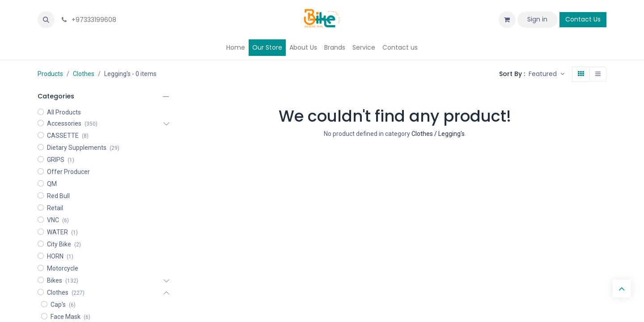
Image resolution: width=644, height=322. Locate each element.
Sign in (537, 19)
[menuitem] (236, 48)
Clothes (84, 74)
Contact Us (583, 19)
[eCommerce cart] (507, 20)
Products (50, 74)
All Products (64, 112)
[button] (46, 20)
